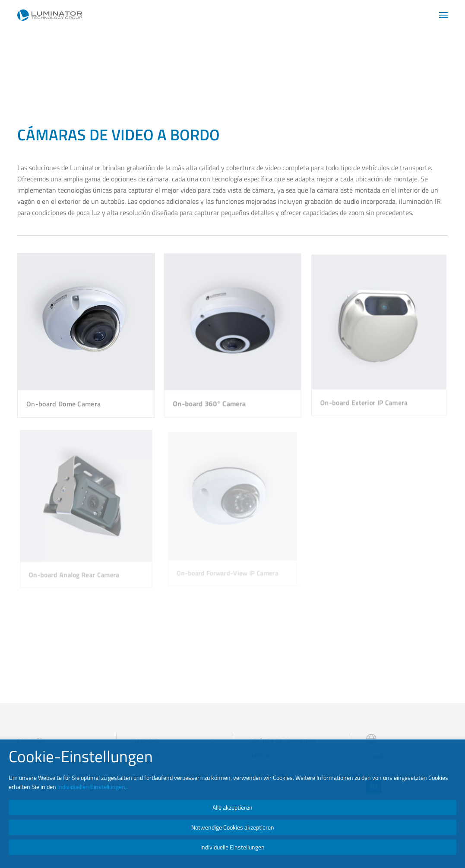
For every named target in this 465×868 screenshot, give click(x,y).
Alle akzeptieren (232, 807)
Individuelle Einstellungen (232, 847)
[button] (443, 15)
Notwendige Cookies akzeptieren (233, 827)
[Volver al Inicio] (50, 15)
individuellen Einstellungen (91, 787)
